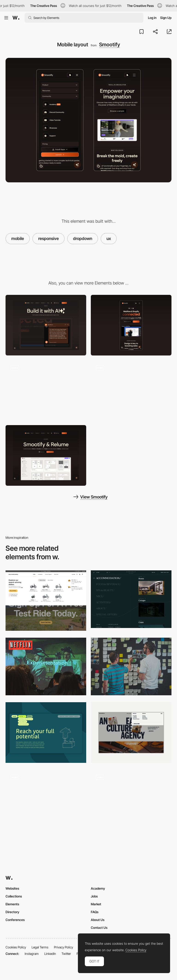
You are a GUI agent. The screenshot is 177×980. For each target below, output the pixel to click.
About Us (98, 920)
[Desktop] (46, 325)
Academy (98, 888)
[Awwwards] (16, 18)
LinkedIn (50, 954)
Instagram (32, 954)
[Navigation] (46, 601)
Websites (12, 888)
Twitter (66, 954)
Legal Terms (40, 947)
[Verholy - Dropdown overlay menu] (131, 599)
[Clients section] (131, 390)
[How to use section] (46, 390)
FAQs (95, 912)
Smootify (110, 44)
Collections (14, 896)
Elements (12, 904)
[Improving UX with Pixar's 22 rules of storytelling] (131, 666)
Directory (12, 912)
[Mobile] (131, 325)
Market (96, 904)
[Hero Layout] (46, 455)
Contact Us (99, 928)
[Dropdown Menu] (131, 733)
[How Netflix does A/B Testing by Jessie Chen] (46, 666)
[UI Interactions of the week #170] (46, 800)
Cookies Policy (16, 947)
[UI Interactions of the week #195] (131, 800)
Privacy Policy (63, 947)
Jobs (94, 896)
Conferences (15, 920)
